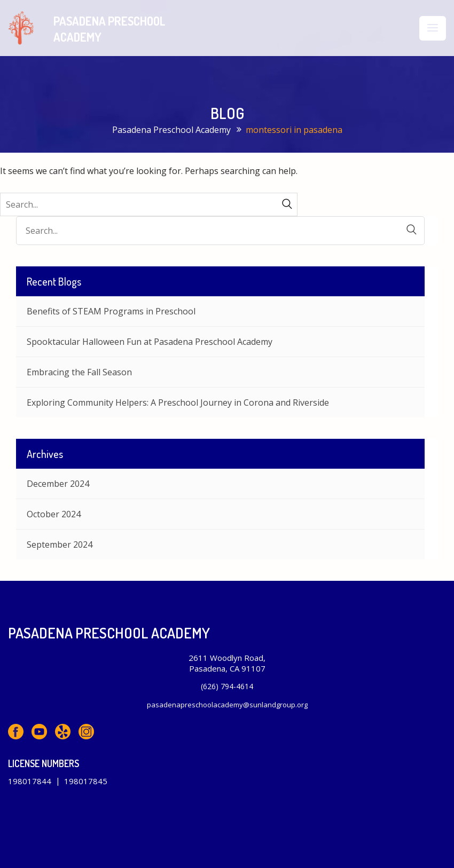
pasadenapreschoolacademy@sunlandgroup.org (227, 705)
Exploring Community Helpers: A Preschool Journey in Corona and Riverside (178, 403)
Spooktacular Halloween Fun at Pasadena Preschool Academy (150, 342)
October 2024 (54, 514)
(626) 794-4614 (227, 686)
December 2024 (58, 484)
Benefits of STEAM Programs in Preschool (111, 311)
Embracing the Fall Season (79, 372)
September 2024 (60, 545)
